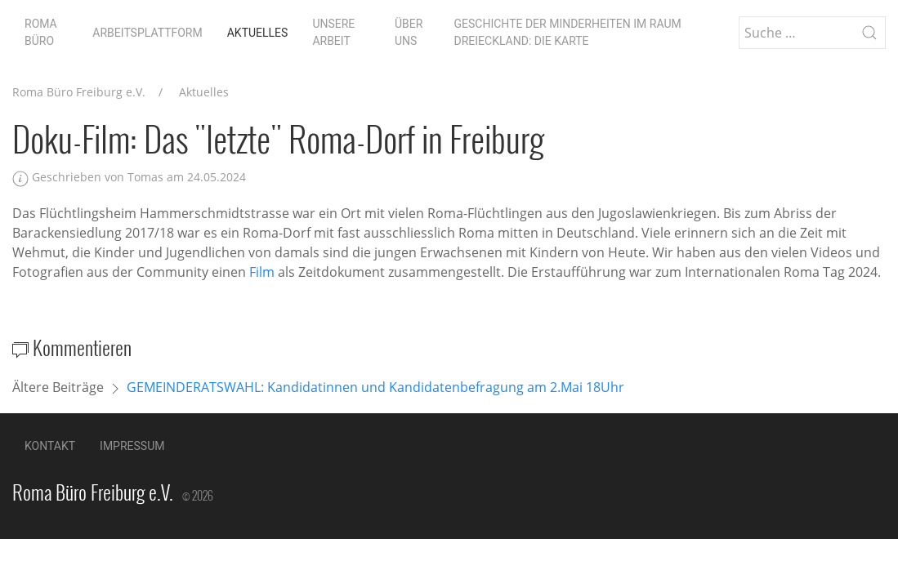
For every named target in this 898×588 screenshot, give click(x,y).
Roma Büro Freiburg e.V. (79, 92)
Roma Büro (41, 32)
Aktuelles (258, 33)
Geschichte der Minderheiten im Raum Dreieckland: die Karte (568, 32)
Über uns (409, 32)
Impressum (132, 446)
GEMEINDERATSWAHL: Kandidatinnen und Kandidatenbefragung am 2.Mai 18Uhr (375, 387)
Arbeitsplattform (147, 33)
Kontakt (50, 446)
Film (262, 272)
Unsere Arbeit (333, 32)
